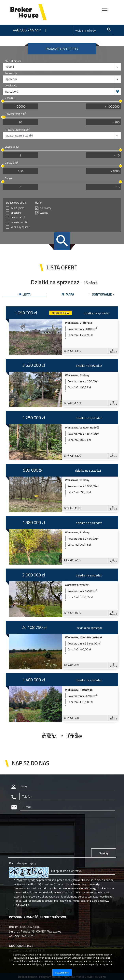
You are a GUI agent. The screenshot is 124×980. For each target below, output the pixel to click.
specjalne (16, 213)
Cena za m (11, 163)
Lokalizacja (11, 86)
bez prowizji (18, 218)
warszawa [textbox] (11, 91)
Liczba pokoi (12, 147)
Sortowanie (103, 294)
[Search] (92, 30)
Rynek (39, 203)
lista (25, 294)
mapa (68, 294)
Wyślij (104, 853)
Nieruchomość (13, 61)
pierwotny (46, 208)
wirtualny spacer (20, 227)
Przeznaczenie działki (17, 130)
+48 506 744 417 (27, 30)
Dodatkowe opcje (16, 203)
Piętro (8, 179)
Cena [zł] (10, 98)
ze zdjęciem (18, 208)
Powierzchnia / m (15, 114)
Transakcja (11, 73)
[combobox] (58, 91)
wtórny (44, 213)
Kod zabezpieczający (23, 863)
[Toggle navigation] (105, 11)
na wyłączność (19, 222)
